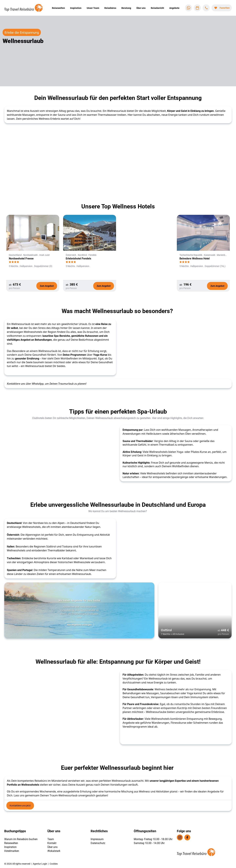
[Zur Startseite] (26, 8)
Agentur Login (40, 864)
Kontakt (52, 843)
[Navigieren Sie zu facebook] (187, 837)
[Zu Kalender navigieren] (197, 8)
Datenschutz (98, 843)
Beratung (126, 8)
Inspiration (76, 8)
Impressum (97, 839)
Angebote (174, 8)
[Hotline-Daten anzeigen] (206, 8)
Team (51, 839)
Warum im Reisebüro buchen (21, 839)
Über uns (141, 8)
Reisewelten (58, 8)
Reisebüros (110, 8)
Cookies (54, 864)
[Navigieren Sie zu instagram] (180, 837)
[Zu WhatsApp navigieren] (188, 8)
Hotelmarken (12, 851)
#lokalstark (54, 851)
